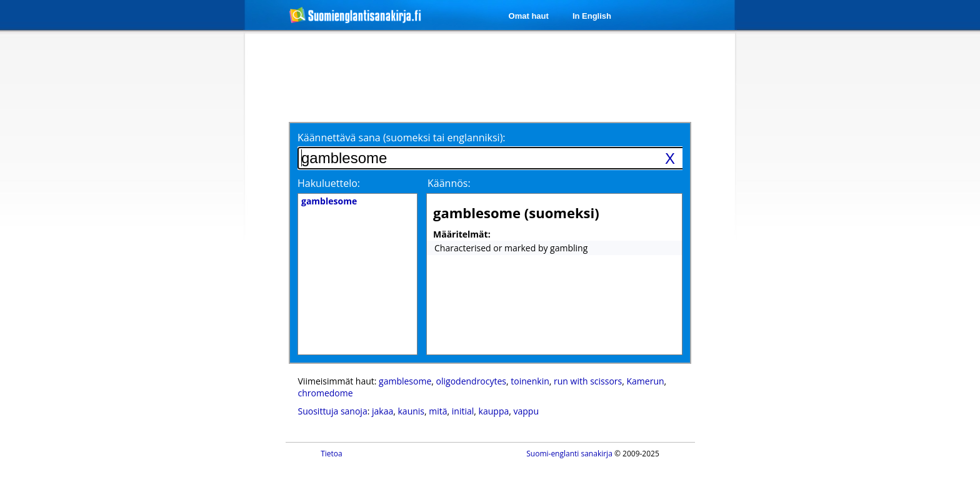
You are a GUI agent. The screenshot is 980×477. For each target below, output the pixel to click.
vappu (527, 411)
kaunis (412, 411)
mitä (438, 411)
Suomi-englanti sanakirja (569, 454)
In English (592, 16)
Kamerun (646, 381)
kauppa (494, 411)
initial (463, 411)
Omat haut (529, 16)
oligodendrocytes (471, 381)
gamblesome (405, 381)
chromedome (326, 393)
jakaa (382, 411)
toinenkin (530, 381)
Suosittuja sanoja (333, 411)
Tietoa (332, 454)
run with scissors (588, 381)
